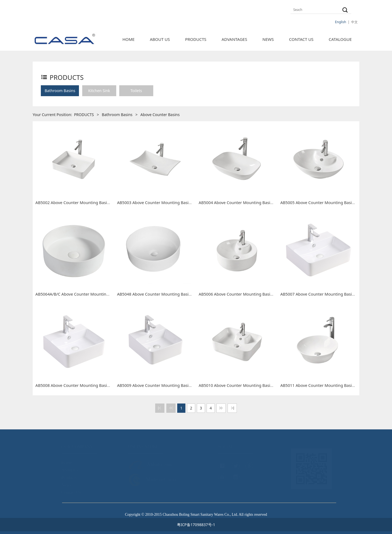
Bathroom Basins (60, 91)
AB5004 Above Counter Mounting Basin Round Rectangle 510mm (260, 202)
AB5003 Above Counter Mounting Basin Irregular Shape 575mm (177, 202)
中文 (354, 22)
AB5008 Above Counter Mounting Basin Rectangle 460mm (90, 385)
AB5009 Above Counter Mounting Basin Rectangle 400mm (171, 385)
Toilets (136, 91)
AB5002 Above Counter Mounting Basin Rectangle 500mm (90, 202)
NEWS (268, 39)
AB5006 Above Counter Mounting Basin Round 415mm (250, 294)
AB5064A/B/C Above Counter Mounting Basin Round (84, 294)
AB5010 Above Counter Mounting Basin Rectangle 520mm (253, 385)
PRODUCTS (196, 39)
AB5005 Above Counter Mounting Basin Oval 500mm (330, 202)
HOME (129, 39)
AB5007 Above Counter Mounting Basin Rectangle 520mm (335, 294)
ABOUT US (160, 39)
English (341, 22)
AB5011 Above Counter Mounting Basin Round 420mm (332, 385)
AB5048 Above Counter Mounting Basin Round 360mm (168, 294)
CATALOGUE (340, 39)
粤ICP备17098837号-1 (196, 525)
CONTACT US (301, 39)
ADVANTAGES (234, 39)
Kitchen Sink (99, 91)
